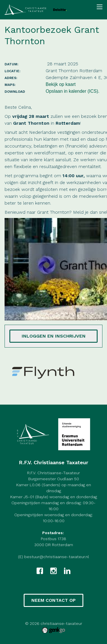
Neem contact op (53, 600)
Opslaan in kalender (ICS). (73, 91)
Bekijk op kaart (61, 84)
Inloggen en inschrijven (54, 336)
